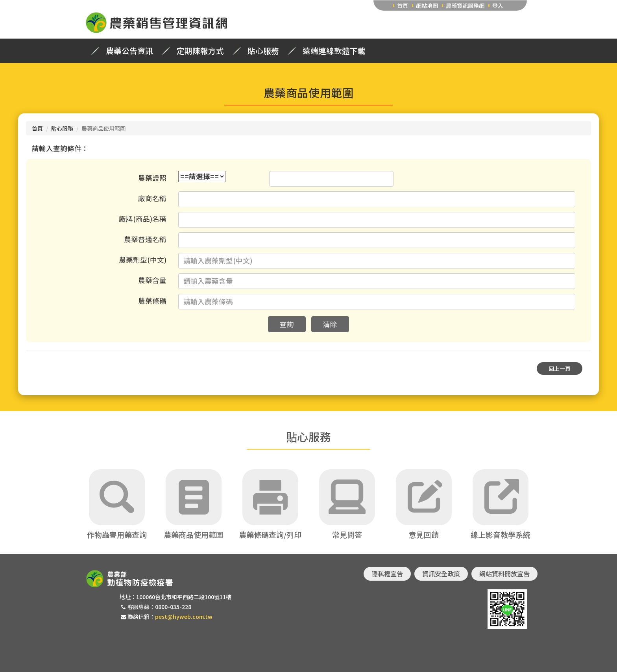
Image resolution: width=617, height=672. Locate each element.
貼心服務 (263, 51)
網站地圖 (427, 6)
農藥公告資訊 (129, 51)
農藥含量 (152, 280)
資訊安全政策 (441, 574)
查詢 (287, 324)
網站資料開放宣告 (504, 574)
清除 (330, 324)
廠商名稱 (152, 198)
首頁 (403, 6)
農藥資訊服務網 (465, 6)
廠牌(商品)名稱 (143, 219)
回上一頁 (560, 368)
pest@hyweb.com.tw (184, 616)
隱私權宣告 (387, 574)
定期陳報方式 (200, 51)
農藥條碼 (152, 301)
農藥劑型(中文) (143, 260)
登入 (498, 6)
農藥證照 (152, 178)
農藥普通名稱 (145, 239)
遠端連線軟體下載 (334, 51)
